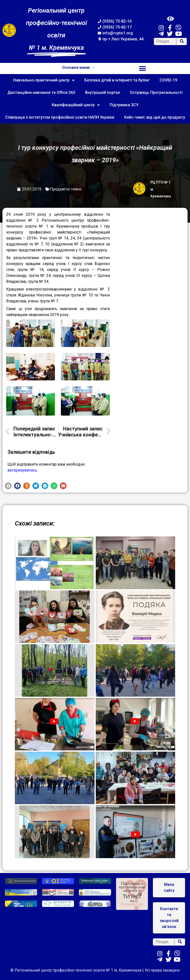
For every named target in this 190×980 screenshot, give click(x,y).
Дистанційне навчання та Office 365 (41, 93)
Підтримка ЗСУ (124, 105)
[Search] (182, 41)
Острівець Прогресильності (156, 93)
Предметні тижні (66, 189)
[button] (143, 68)
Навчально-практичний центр (44, 80)
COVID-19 (168, 80)
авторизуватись (22, 470)
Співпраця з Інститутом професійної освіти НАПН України (60, 117)
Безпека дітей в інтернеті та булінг (117, 80)
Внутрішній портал (103, 93)
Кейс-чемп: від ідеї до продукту (155, 117)
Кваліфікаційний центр (76, 105)
